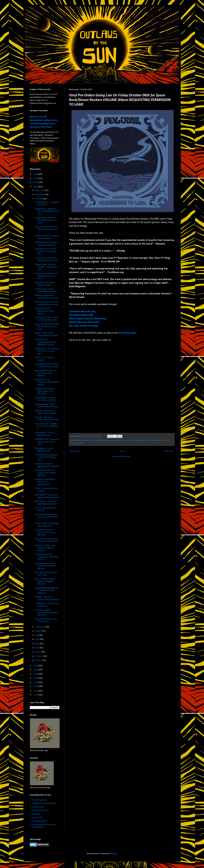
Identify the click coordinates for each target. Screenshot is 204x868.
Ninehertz (36, 814)
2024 (35, 182)
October (39, 199)
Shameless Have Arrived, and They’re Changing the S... (46, 251)
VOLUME (79, 443)
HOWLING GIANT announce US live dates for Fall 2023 (47, 442)
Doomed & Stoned (41, 810)
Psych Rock (126, 440)
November (40, 195)
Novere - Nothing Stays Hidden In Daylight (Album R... (45, 581)
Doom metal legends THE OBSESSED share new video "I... (46, 276)
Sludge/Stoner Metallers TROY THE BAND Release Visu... (47, 211)
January (39, 660)
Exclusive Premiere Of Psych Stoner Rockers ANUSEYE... (46, 473)
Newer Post (75, 451)
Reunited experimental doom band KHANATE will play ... (46, 566)
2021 (35, 670)
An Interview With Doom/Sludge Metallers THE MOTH (47, 612)
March (38, 652)
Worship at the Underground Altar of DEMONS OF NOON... (45, 342)
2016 (35, 691)
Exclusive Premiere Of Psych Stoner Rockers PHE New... (46, 532)
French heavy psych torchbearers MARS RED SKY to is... (46, 557)
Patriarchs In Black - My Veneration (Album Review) (45, 548)
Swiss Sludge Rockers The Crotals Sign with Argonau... (46, 373)
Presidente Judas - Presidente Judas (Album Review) (47, 382)
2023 (35, 187)
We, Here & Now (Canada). (84, 326)
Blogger (114, 854)
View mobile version (122, 456)
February (39, 656)
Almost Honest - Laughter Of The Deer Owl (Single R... (46, 426)
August (39, 631)
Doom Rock (117, 440)
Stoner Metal (155, 440)
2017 (35, 686)
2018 (35, 682)
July (37, 635)
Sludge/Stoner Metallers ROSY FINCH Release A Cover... (46, 220)
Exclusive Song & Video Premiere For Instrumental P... (45, 482)
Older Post (169, 451)
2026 (35, 174)
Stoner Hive (37, 818)
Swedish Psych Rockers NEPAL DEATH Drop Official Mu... (45, 391)
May (38, 644)
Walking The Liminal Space (44, 803)
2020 (35, 674)
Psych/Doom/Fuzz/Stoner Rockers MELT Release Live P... (46, 457)
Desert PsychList (39, 800)
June (38, 639)
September (40, 627)
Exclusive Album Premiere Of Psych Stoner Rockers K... (47, 517)
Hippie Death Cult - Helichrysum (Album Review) (45, 311)
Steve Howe (145, 440)
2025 (35, 178)
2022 (35, 666)
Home (122, 451)
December (40, 190)
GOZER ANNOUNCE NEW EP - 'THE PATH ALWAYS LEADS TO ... (47, 591)
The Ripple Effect (40, 821)
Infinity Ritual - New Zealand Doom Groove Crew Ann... (47, 351)
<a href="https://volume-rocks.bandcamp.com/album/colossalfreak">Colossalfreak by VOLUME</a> (97, 387)
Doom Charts (38, 807)
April (38, 648)
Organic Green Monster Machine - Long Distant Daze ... (46, 267)
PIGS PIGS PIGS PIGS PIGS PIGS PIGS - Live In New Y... (46, 229)
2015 (35, 695)
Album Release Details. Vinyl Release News (94, 440)
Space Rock (135, 440)
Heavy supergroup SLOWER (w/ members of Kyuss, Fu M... (47, 327)
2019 (35, 678)
